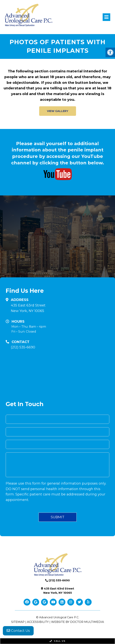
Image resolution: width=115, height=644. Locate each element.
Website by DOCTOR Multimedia (78, 622)
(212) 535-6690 (23, 347)
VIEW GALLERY (58, 111)
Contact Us (18, 631)
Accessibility (38, 622)
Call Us (58, 641)
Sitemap (18, 622)
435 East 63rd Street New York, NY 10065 (28, 308)
